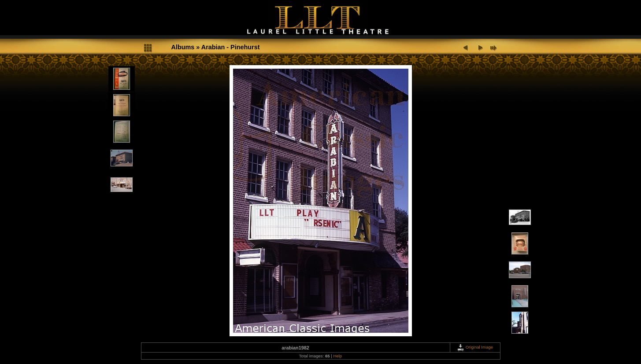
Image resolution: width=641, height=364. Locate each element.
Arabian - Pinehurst (231, 47)
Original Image (475, 347)
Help (337, 356)
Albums (183, 47)
